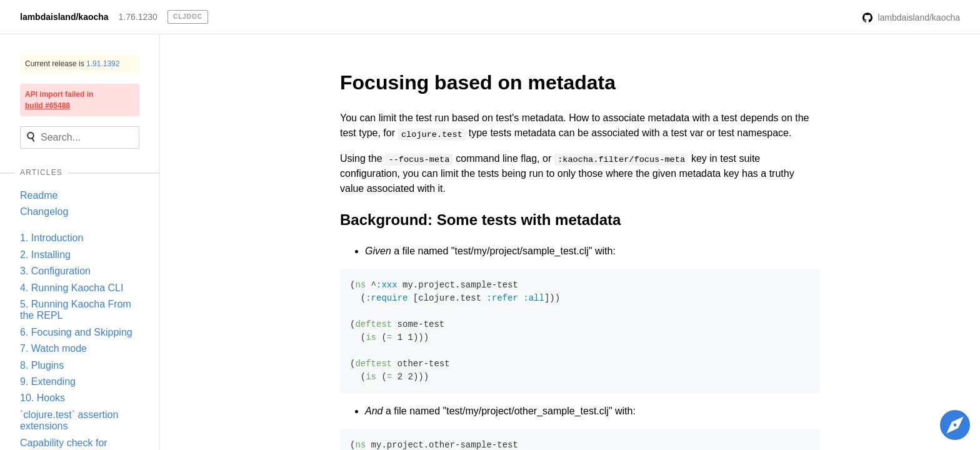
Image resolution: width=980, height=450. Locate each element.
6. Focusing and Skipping (76, 332)
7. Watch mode (53, 348)
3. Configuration (55, 271)
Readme (39, 195)
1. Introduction (52, 238)
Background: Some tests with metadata (480, 220)
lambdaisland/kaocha (64, 17)
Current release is (72, 64)
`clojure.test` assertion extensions (69, 420)
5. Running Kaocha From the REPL (76, 310)
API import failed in (59, 100)
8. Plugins (42, 365)
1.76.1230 (138, 17)
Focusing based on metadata (478, 82)
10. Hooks (42, 398)
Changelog (44, 212)
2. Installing (45, 255)
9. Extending (48, 382)
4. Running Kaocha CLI (72, 288)
